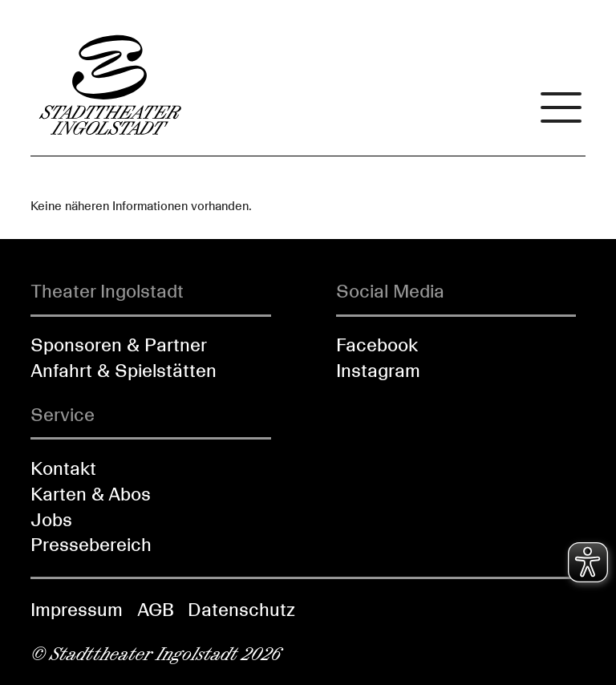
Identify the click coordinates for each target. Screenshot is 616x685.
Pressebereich (91, 545)
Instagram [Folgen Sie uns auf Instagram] (378, 371)
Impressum (77, 610)
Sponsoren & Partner (119, 345)
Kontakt (63, 468)
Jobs (51, 520)
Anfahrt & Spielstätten (124, 371)
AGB (156, 610)
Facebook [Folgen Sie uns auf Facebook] (377, 345)
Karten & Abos (91, 494)
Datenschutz (241, 610)
